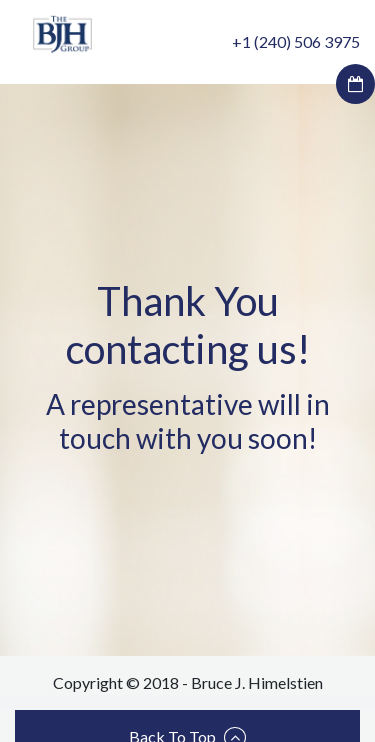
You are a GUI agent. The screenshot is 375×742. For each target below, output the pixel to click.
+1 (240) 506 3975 (296, 41)
